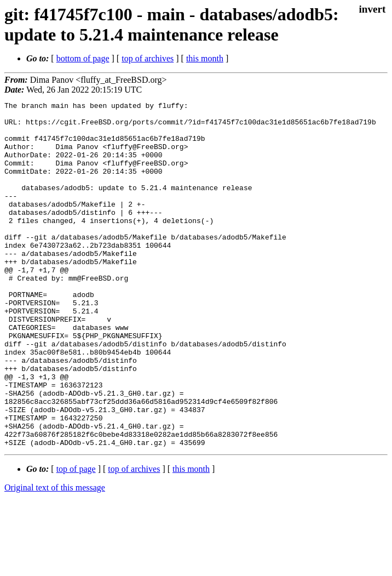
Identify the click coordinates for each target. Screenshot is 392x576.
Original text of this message (55, 557)
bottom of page (83, 58)
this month (205, 58)
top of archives (148, 58)
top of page (76, 538)
